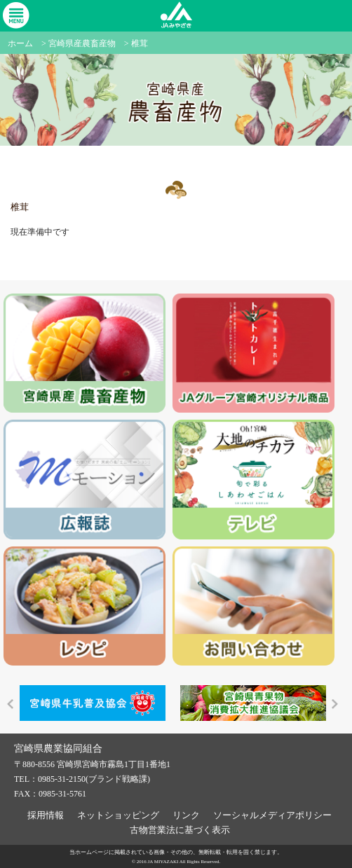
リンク (186, 815)
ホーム (20, 43)
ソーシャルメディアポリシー (272, 815)
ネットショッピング (118, 815)
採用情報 (46, 815)
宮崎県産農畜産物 (82, 43)
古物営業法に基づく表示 (180, 830)
